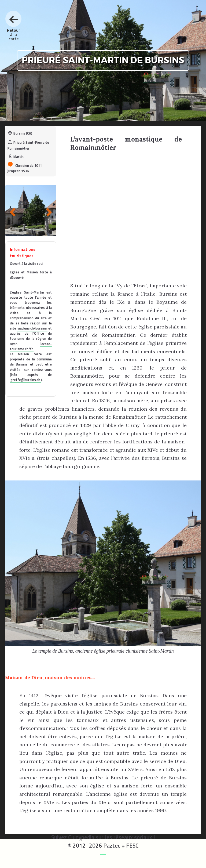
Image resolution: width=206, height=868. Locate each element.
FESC (132, 845)
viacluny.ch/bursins (32, 328)
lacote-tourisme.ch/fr (31, 346)
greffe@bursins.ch (25, 380)
